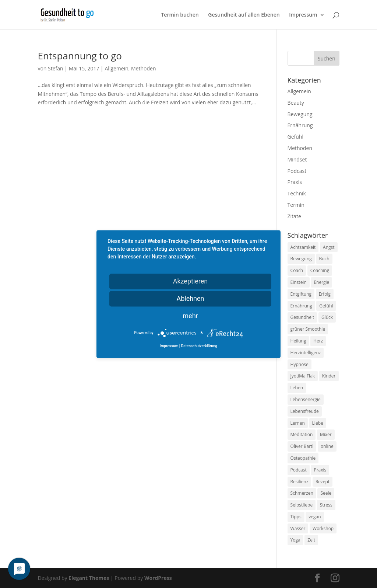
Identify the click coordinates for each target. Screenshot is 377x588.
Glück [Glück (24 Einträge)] (327, 317)
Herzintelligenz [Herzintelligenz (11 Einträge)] (306, 353)
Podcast (297, 171)
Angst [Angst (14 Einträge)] (329, 247)
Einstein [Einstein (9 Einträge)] (299, 282)
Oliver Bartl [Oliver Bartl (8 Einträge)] (302, 446)
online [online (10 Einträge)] (327, 446)
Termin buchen (180, 15)
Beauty (296, 103)
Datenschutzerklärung (199, 346)
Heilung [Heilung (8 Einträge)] (298, 341)
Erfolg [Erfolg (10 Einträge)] (325, 294)
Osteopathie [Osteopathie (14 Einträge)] (303, 458)
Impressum (303, 15)
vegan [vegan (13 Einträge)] (315, 517)
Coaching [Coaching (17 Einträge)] (320, 270)
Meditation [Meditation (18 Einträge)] (302, 434)
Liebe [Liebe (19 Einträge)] (318, 423)
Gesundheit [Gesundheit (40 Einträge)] (302, 317)
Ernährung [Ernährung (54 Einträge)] (301, 306)
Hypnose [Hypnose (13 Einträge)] (300, 364)
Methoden (143, 68)
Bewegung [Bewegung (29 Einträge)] (301, 259)
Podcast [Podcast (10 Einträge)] (299, 470)
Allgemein (116, 68)
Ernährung (300, 125)
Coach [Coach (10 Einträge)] (297, 270)
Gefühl (295, 137)
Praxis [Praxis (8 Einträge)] (320, 470)
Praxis (295, 182)
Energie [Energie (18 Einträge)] (321, 282)
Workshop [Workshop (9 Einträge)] (323, 528)
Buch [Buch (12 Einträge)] (324, 259)
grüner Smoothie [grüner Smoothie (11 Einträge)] (308, 329)
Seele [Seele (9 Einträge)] (326, 493)
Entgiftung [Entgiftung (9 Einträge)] (301, 294)
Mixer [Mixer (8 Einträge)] (326, 434)
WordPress (158, 578)
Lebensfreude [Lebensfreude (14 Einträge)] (305, 411)
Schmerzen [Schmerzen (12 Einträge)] (302, 493)
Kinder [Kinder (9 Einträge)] (329, 376)
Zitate (294, 216)
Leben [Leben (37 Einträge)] (297, 388)
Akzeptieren (191, 281)
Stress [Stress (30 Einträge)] (326, 505)
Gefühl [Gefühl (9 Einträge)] (326, 306)
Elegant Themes (89, 578)
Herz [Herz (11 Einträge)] (318, 341)
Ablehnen (190, 298)
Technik (297, 193)
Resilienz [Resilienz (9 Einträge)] (300, 482)
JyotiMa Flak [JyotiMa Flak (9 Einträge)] (303, 376)
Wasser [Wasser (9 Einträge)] (298, 528)
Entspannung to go (80, 56)
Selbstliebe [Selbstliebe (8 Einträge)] (302, 505)
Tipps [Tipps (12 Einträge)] (296, 517)
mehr (190, 316)
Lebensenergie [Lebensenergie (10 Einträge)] (306, 399)
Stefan (56, 68)
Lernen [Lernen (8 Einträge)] (298, 423)
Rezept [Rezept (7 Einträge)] (323, 482)
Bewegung (300, 114)
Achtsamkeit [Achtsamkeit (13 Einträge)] (303, 247)
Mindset (297, 159)
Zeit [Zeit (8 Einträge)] (311, 540)
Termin (296, 205)
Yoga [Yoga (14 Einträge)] (295, 540)
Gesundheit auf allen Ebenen (244, 15)
